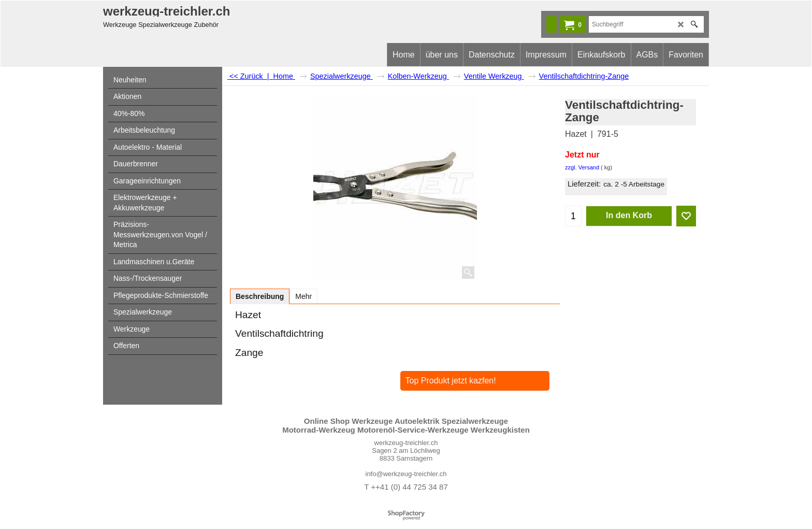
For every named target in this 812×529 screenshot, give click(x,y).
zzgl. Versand (582, 167)
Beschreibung (260, 296)
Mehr (303, 296)
